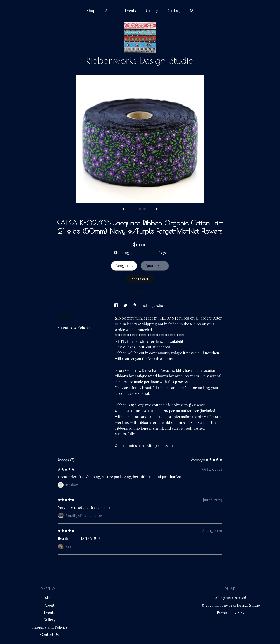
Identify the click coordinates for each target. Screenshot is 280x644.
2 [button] (140, 209)
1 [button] (135, 209)
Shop (91, 11)
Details (65, 318)
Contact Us (49, 634)
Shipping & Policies (74, 327)
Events (130, 11)
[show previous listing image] (123, 209)
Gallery (152, 11)
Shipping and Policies (49, 627)
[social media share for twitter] (126, 305)
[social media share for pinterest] (135, 305)
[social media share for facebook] (117, 305)
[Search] (192, 11)
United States (145, 253)
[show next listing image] (157, 209)
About (110, 11)
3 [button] (145, 209)
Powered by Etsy (231, 612)
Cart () (174, 11)
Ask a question (154, 305)
